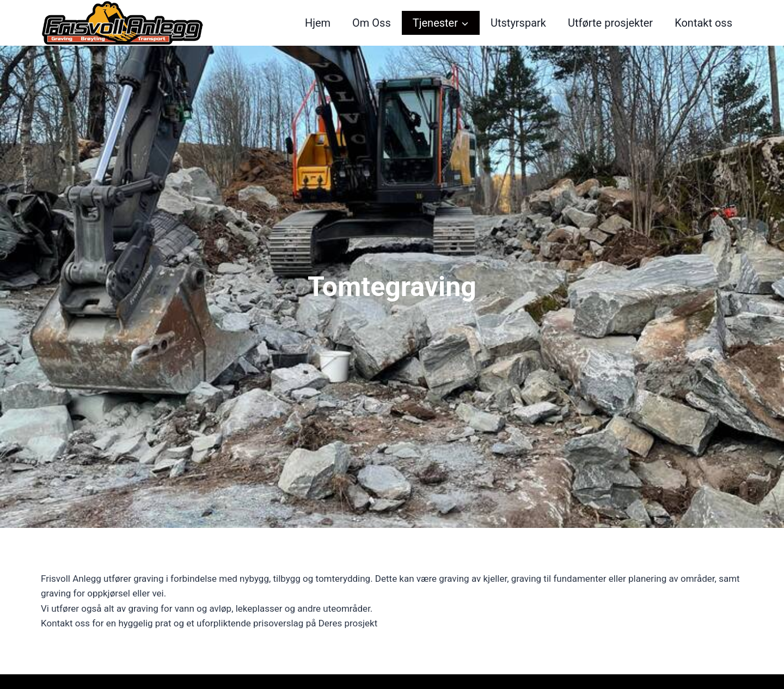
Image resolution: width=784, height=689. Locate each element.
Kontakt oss (703, 23)
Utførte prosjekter (610, 23)
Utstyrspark (518, 23)
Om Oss (372, 23)
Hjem (318, 23)
